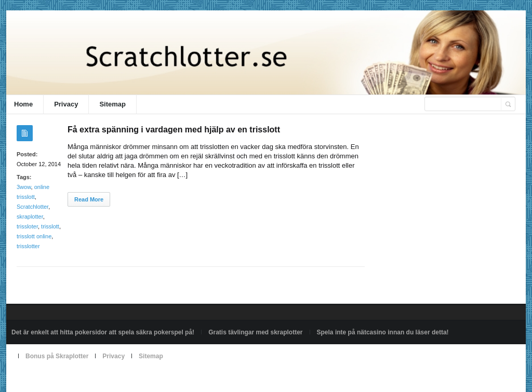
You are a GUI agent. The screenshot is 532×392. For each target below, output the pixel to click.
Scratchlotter (32, 207)
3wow (24, 187)
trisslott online (34, 236)
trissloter (27, 226)
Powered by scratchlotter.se (50, 380)
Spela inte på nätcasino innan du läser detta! (383, 332)
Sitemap (112, 104)
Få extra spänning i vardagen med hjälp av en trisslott (174, 130)
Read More (89, 199)
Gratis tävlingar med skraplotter (255, 332)
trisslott (50, 226)
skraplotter (30, 217)
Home (23, 104)
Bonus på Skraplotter (57, 356)
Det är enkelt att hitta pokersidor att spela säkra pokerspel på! (103, 332)
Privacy (66, 104)
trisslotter (28, 246)
